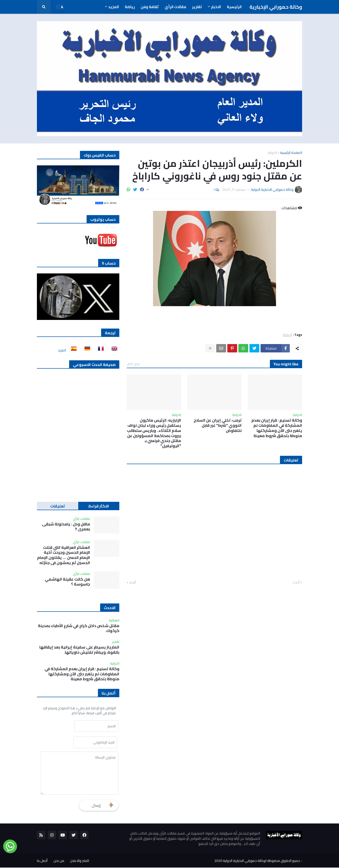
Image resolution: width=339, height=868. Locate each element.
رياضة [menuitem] (130, 7)
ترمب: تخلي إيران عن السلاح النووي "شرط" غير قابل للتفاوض (218, 425)
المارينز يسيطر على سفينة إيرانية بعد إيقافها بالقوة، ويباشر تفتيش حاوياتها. (79, 650)
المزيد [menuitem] (114, 7)
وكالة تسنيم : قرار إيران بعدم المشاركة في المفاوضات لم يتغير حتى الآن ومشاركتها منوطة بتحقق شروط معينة (277, 428)
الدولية (272, 153)
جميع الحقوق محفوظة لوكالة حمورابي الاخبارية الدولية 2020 (257, 861)
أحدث (296, 583)
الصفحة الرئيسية (291, 153)
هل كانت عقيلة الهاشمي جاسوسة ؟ (67, 582)
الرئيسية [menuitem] (234, 7)
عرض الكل (133, 364)
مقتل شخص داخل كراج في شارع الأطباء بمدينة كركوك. (79, 628)
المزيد (62, 350)
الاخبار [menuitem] (216, 7)
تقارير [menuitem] (197, 7)
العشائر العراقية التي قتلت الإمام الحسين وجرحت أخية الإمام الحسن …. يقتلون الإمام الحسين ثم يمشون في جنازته (64, 555)
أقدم (133, 583)
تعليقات (58, 506)
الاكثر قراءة (99, 506)
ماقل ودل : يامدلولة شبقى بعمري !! (66, 527)
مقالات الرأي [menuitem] (175, 7)
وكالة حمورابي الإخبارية (276, 7)
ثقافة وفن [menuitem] (150, 7)
